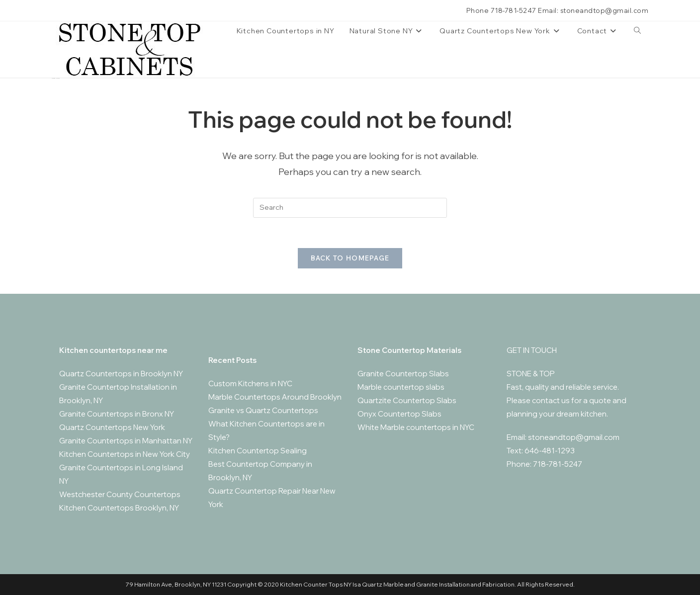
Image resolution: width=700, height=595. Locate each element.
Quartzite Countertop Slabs (407, 400)
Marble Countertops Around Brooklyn (275, 397)
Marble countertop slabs (401, 387)
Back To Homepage (350, 258)
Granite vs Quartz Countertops (263, 410)
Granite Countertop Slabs (403, 374)
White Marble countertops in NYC (416, 427)
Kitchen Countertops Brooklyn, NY (119, 508)
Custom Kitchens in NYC (250, 383)
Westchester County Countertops (120, 494)
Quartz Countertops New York (112, 427)
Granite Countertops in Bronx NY (117, 414)
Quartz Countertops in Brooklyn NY (121, 374)
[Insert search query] (350, 208)
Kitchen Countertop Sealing (258, 451)
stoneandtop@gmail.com (574, 437)
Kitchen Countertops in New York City (125, 454)
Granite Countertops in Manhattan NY (126, 441)
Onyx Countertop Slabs (399, 414)
